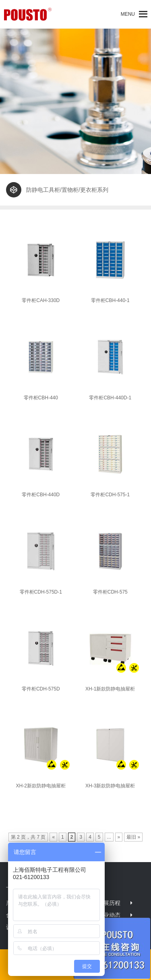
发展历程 (109, 903)
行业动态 (109, 915)
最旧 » (133, 837)
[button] (128, 14)
